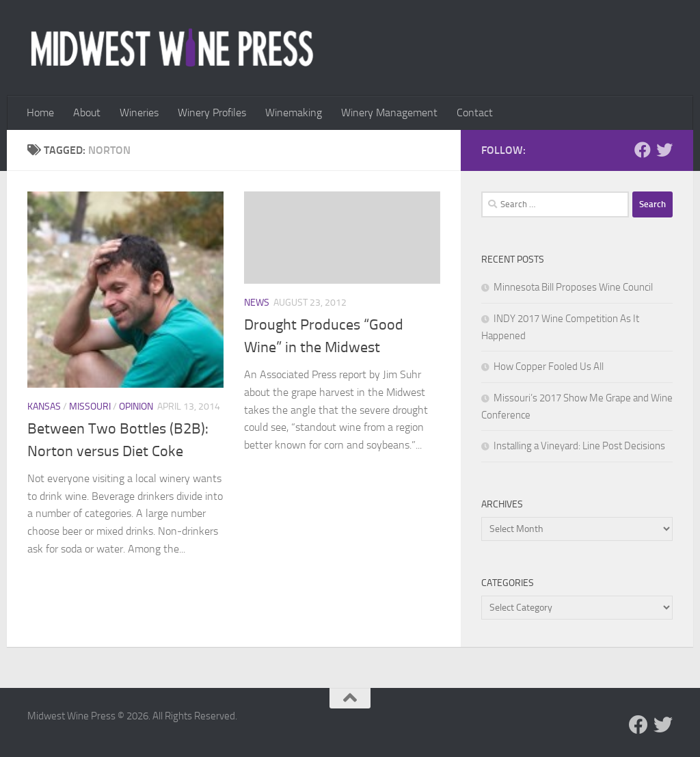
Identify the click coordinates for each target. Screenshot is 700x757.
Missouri (90, 407)
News (257, 303)
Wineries (139, 112)
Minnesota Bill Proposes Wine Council (573, 287)
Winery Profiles (212, 112)
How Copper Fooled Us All (549, 367)
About (87, 112)
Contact (475, 112)
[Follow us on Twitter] (664, 150)
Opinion (136, 407)
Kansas (44, 407)
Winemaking (294, 112)
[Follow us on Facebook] (643, 150)
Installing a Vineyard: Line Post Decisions (579, 446)
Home (40, 112)
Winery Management (389, 112)
